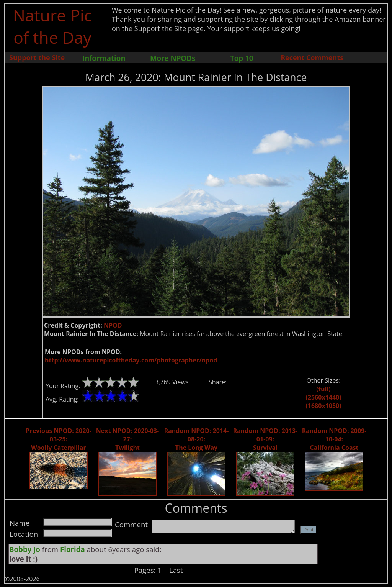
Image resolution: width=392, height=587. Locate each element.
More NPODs (173, 58)
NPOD (113, 325)
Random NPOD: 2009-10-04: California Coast (334, 439)
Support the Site (37, 57)
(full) (323, 389)
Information (104, 58)
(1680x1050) (323, 406)
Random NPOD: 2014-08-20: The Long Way (197, 439)
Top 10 (242, 58)
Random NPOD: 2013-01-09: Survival (265, 439)
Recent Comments (312, 57)
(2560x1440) (323, 397)
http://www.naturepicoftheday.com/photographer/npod (131, 360)
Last (176, 570)
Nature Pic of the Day (53, 26)
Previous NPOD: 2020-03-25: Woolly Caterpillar (58, 439)
